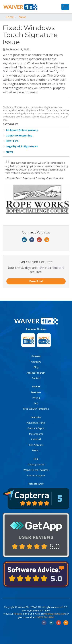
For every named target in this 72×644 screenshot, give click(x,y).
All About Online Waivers (21, 130)
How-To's (10, 141)
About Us (36, 362)
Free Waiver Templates (36, 409)
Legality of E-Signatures (20, 146)
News (23, 17)
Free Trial (36, 281)
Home (10, 17)
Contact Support (36, 475)
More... (36, 450)
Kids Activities (36, 445)
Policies (18, 614)
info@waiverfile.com (55, 614)
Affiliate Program (36, 373)
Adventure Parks (36, 423)
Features (36, 392)
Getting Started (36, 464)
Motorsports (36, 434)
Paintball (36, 439)
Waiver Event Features (36, 470)
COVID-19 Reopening (18, 135)
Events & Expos (36, 428)
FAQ (36, 403)
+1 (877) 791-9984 (44, 617)
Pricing (36, 398)
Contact (36, 378)
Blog (36, 367)
